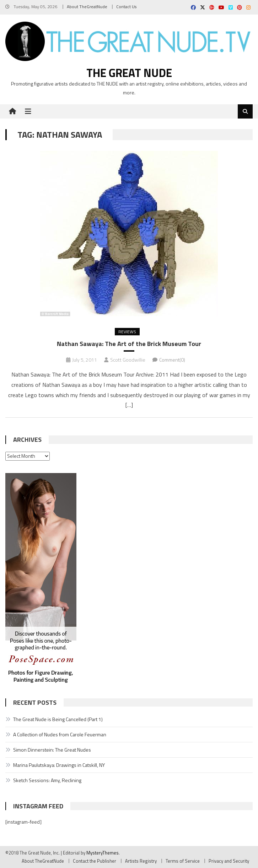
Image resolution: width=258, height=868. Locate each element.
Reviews (127, 332)
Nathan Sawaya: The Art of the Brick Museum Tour (129, 344)
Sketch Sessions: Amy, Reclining (47, 780)
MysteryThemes (103, 853)
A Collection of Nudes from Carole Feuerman (60, 734)
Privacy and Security (229, 861)
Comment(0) (172, 360)
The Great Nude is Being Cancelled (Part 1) (58, 719)
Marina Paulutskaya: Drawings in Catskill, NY (59, 765)
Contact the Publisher (95, 861)
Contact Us (126, 7)
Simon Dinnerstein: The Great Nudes (52, 750)
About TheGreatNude (87, 7)
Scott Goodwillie (128, 360)
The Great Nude (129, 73)
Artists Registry (141, 861)
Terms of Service (183, 861)
